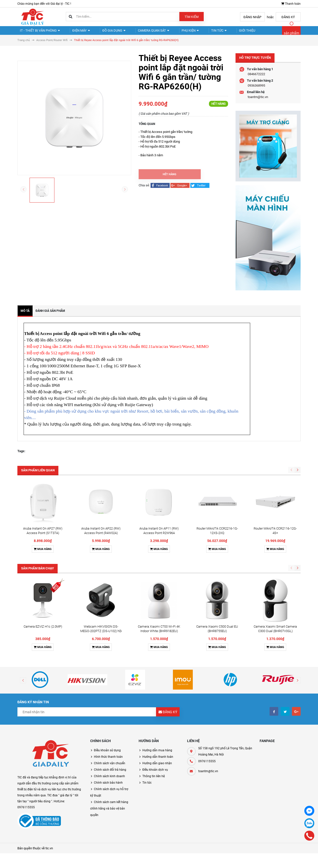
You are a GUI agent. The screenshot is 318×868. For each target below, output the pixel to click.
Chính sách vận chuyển (110, 767)
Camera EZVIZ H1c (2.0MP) (43, 631)
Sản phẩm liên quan (38, 474)
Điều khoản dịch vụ (155, 774)
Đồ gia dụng (105, 32)
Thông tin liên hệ (154, 780)
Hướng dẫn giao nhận (157, 767)
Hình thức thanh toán (108, 761)
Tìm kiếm (192, 17)
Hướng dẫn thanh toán (158, 761)
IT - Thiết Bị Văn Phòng (38, 32)
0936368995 (256, 90)
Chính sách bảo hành (108, 787)
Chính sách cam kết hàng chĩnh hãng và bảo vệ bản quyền (109, 813)
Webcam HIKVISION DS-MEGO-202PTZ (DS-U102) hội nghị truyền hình (101, 635)
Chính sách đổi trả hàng (110, 774)
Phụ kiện (176, 32)
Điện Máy (76, 32)
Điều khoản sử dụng (107, 755)
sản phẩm (291, 35)
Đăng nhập (252, 17)
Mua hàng (43, 553)
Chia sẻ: (144, 190)
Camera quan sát (142, 32)
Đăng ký (288, 17)
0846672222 (256, 78)
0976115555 (207, 765)
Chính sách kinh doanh (109, 780)
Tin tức (201, 32)
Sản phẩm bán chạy (38, 572)
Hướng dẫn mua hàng (157, 755)
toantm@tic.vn (258, 101)
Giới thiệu (226, 32)
